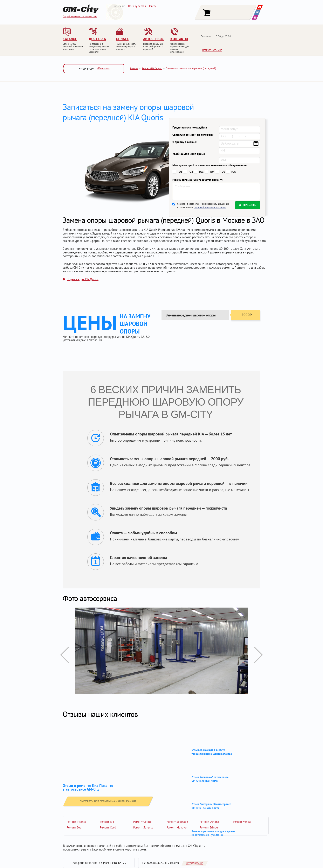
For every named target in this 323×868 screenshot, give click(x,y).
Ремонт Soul (75, 827)
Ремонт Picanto (77, 822)
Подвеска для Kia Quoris (83, 279)
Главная (134, 68)
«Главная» (103, 68)
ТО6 (233, 172)
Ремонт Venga (242, 822)
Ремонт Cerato (142, 822)
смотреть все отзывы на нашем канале (98, 800)
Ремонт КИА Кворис (152, 68)
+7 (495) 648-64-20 (113, 863)
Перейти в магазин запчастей (80, 16)
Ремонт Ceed (108, 827)
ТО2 (191, 172)
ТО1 (180, 172)
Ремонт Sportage (177, 822)
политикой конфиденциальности (210, 208)
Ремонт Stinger (209, 827)
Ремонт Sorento (143, 827)
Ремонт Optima (209, 822)
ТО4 (212, 172)
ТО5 (223, 172)
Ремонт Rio (107, 822)
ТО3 (201, 172)
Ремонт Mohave (176, 827)
